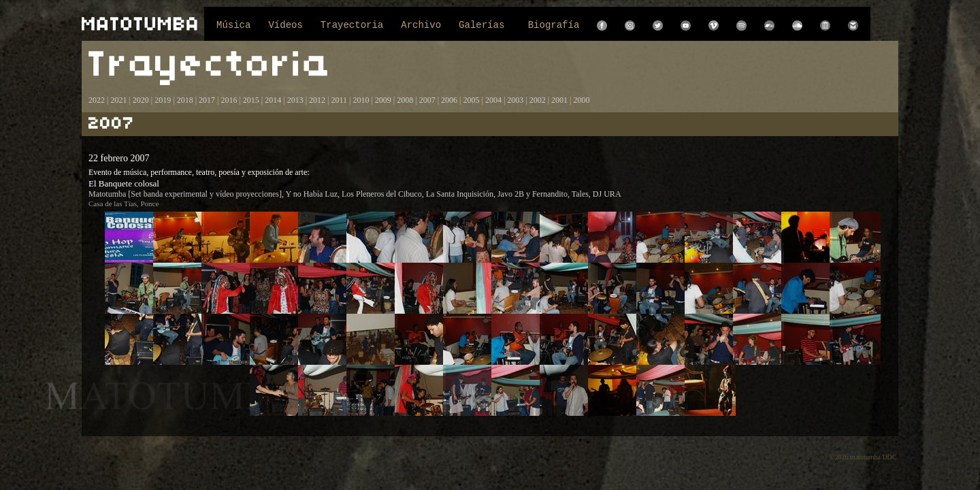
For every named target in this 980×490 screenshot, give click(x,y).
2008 (405, 100)
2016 (229, 100)
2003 (515, 100)
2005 (471, 100)
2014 (273, 100)
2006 (449, 100)
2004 (493, 100)
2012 (317, 100)
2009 (383, 100)
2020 (141, 100)
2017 (206, 100)
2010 (361, 100)
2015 (251, 100)
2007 (427, 100)
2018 (185, 100)
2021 (118, 100)
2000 (582, 100)
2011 (339, 100)
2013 (295, 100)
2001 (559, 100)
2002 (538, 100)
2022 (97, 100)
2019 (163, 100)
